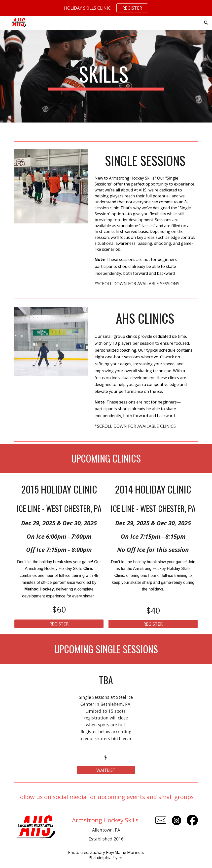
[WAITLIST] (106, 770)
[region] (106, 8)
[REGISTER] (59, 624)
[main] (106, 76)
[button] (206, 23)
